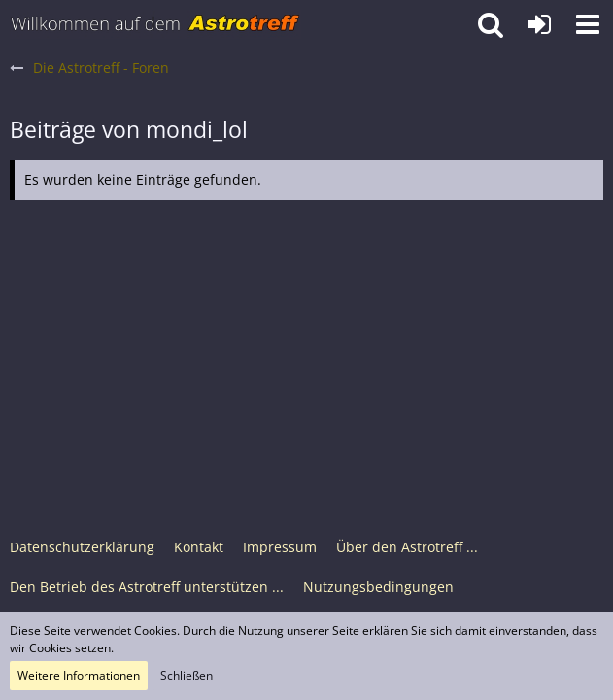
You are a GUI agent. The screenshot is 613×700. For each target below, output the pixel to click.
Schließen (187, 675)
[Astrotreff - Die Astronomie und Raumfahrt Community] (155, 24)
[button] (588, 24)
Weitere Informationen (79, 675)
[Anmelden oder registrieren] (539, 24)
